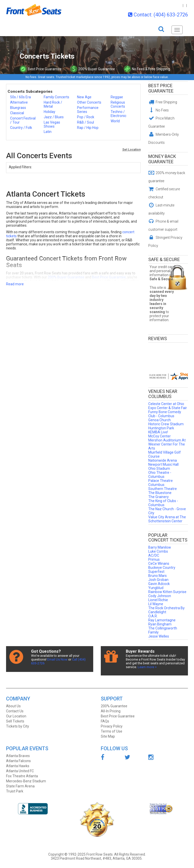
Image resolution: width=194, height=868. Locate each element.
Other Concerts (89, 102)
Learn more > (147, 667)
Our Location (16, 716)
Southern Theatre (163, 489)
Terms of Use (112, 731)
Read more (15, 284)
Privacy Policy (112, 726)
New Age (84, 97)
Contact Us (15, 711)
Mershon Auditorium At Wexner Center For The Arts (167, 444)
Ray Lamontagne (162, 620)
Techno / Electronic (118, 114)
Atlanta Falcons (18, 761)
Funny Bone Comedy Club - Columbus (165, 414)
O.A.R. (153, 616)
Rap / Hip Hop (88, 128)
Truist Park (15, 791)
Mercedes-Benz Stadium (26, 781)
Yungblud (156, 588)
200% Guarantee (114, 706)
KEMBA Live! (158, 432)
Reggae (117, 97)
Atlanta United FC (20, 771)
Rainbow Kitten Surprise (167, 592)
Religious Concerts (118, 104)
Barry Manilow (160, 547)
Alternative (19, 102)
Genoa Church (160, 420)
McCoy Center (160, 436)
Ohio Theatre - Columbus (160, 475)
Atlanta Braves (18, 756)
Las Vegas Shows (52, 124)
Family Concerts (56, 97)
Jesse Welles (159, 636)
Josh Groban (158, 580)
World (115, 121)
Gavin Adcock (159, 584)
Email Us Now (57, 659)
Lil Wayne (156, 604)
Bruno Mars (157, 576)
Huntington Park (161, 428)
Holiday (50, 112)
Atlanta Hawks (18, 766)
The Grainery (159, 497)
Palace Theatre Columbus (161, 483)
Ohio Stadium (159, 468)
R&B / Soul (86, 122)
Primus (154, 559)
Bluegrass (18, 108)
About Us (13, 706)
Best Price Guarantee (161, 88)
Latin (48, 132)
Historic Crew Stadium (166, 424)
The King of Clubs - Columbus (163, 503)
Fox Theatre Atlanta (22, 776)
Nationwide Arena (163, 460)
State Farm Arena (20, 786)
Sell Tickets (15, 721)
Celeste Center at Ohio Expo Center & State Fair (168, 406)
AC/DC (154, 555)
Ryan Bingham (160, 624)
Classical (17, 113)
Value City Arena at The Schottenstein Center (167, 519)
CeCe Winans (159, 564)
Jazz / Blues (54, 117)
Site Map (108, 736)
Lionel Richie (158, 600)
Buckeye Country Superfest (162, 570)
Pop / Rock (86, 117)
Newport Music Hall (163, 464)
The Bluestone (160, 493)
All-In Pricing (111, 711)
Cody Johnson (160, 596)
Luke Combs (158, 551)
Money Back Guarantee (162, 159)
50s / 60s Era (20, 97)
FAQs (105, 721)
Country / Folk (21, 128)
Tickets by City (18, 726)
